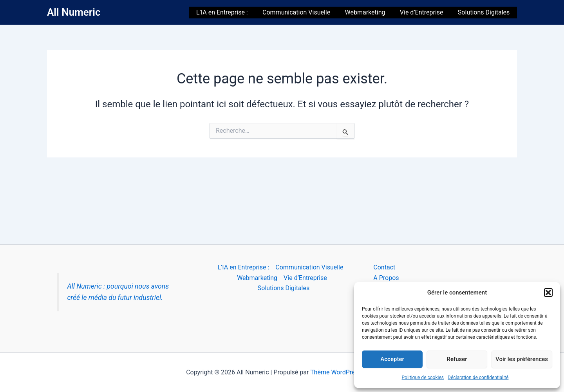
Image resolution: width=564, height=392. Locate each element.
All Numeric (74, 12)
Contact (384, 267)
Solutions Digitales (485, 12)
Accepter (392, 359)
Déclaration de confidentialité (478, 378)
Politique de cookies (423, 378)
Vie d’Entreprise (425, 12)
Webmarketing (370, 12)
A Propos (386, 278)
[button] (548, 293)
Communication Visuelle (304, 12)
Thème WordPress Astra (344, 372)
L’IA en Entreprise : (231, 12)
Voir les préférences (522, 359)
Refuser (457, 359)
